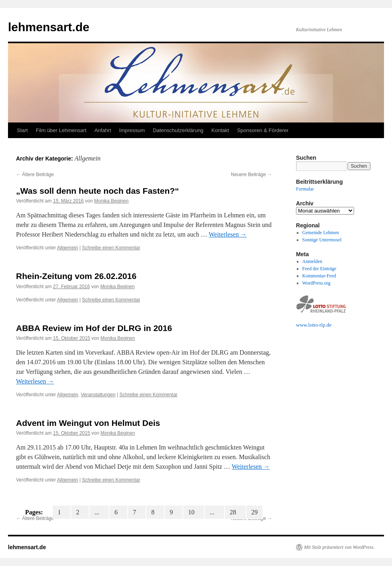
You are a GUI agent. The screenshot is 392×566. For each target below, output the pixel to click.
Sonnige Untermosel (322, 240)
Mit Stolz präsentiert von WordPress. (339, 547)
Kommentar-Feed (319, 276)
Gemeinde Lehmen (321, 233)
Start (22, 130)
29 (254, 512)
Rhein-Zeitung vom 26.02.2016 (76, 276)
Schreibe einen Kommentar (111, 248)
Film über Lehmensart (61, 130)
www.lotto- (308, 325)
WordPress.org (316, 283)
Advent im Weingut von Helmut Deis (88, 423)
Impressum (132, 130)
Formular (305, 189)
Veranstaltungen (98, 395)
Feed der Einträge (319, 269)
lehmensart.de (49, 27)
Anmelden (312, 261)
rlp (322, 325)
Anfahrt (103, 130)
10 (194, 512)
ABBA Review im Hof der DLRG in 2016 (94, 328)
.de (328, 325)
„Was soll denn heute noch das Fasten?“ (98, 191)
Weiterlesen (228, 234)
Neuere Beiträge (251, 175)
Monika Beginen (111, 201)
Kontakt (220, 130)
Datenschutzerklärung (178, 130)
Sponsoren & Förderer (263, 130)
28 (235, 512)
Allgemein (68, 248)
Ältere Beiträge (35, 175)
